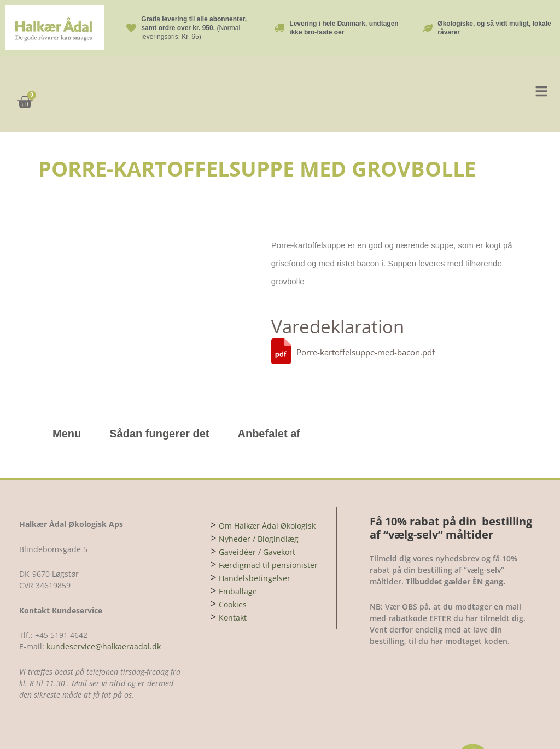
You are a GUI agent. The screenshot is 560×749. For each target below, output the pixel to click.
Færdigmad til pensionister (268, 524)
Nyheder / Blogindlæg (259, 498)
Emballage (238, 550)
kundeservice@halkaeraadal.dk (103, 605)
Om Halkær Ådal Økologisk (267, 485)
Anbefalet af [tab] (269, 393)
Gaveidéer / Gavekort (257, 511)
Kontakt (233, 577)
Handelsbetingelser (255, 537)
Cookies (233, 563)
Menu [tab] (67, 393)
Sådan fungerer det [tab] (159, 393)
